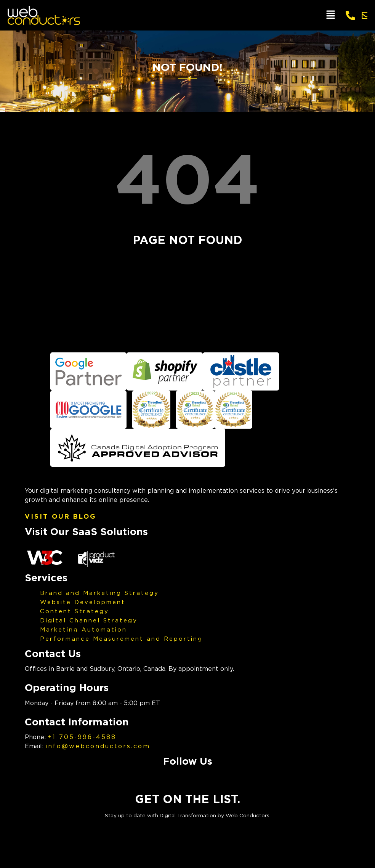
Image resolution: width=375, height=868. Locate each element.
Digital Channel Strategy (89, 620)
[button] (330, 15)
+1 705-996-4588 (82, 737)
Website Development (83, 602)
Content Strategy (75, 611)
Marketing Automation (83, 629)
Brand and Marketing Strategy (99, 593)
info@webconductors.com (98, 746)
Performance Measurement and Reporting (121, 638)
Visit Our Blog (61, 516)
